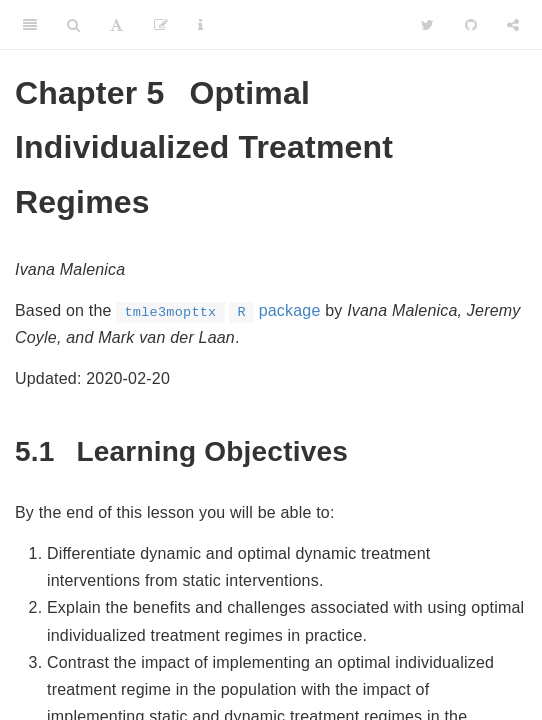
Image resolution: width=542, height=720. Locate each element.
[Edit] (161, 25)
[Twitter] (427, 25)
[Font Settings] (116, 25)
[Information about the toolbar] (200, 25)
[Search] (73, 25)
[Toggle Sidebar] (30, 25)
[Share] (513, 25)
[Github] (471, 25)
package (218, 310)
